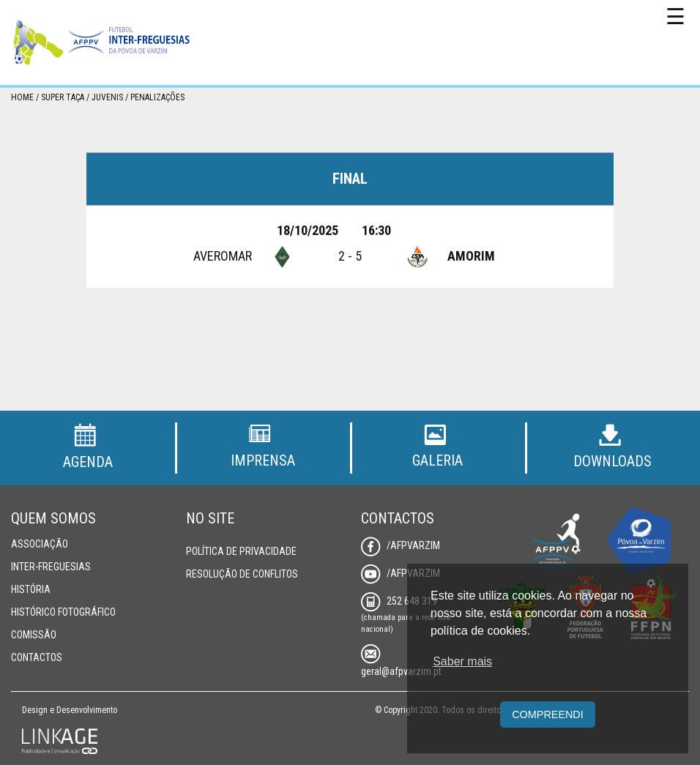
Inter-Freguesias (51, 567)
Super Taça (63, 97)
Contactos (37, 657)
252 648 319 (399, 601)
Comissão (34, 635)
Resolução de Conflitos (242, 574)
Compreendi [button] (548, 714)
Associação (40, 544)
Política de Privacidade (241, 551)
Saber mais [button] (462, 661)
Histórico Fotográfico (63, 612)
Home (22, 97)
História (31, 589)
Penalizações (157, 97)
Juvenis (107, 97)
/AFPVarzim (401, 545)
